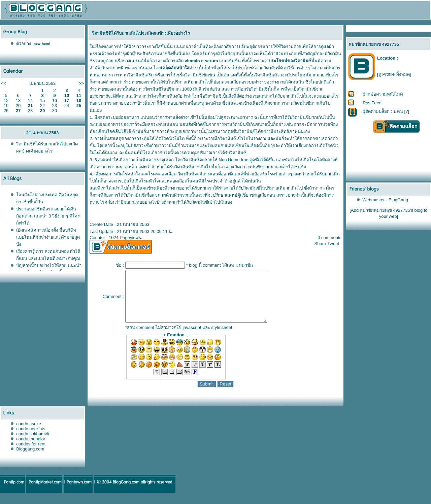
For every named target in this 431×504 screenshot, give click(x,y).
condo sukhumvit (33, 444)
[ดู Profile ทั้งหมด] (394, 74)
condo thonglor (31, 449)
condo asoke (29, 434)
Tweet (333, 244)
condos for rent (31, 454)
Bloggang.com (30, 459)
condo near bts (31, 439)
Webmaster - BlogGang (385, 200)
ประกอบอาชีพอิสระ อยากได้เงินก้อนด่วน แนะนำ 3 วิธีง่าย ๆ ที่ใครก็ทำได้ (48, 216)
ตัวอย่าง (24, 44)
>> (81, 83)
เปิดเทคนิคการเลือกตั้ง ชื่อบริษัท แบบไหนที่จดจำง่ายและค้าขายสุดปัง (48, 237)
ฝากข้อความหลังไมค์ (383, 94)
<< (4, 83)
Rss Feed (372, 103)
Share (320, 244)
